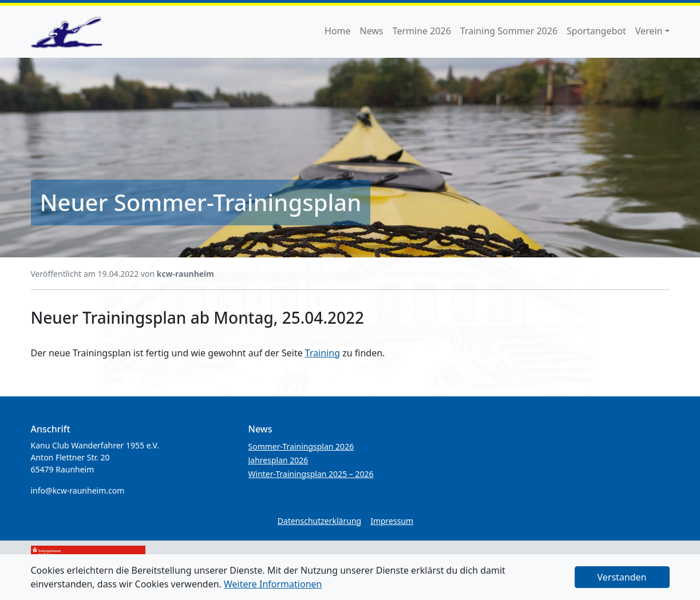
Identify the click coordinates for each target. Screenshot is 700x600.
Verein (649, 31)
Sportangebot (596, 31)
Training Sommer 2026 (509, 31)
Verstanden (622, 577)
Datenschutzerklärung (319, 521)
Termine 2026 (422, 31)
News (372, 31)
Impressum (392, 521)
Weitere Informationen (273, 584)
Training (323, 353)
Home (338, 31)
